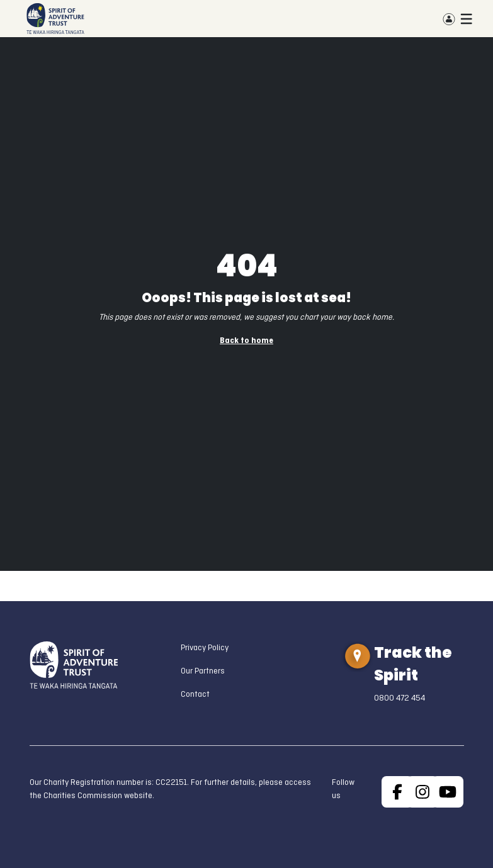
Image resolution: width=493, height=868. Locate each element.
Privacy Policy (205, 648)
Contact (195, 695)
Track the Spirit (413, 664)
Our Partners (203, 671)
